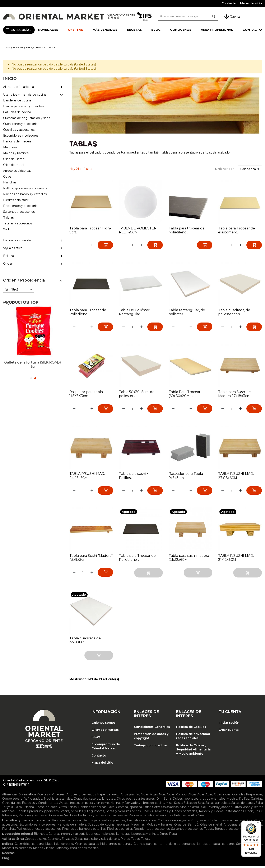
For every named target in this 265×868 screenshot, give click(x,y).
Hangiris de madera (72, 826)
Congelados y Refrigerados (22, 800)
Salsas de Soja (194, 804)
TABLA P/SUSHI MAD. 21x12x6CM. (236, 559)
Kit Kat (244, 800)
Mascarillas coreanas (17, 850)
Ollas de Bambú (186, 826)
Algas (145, 796)
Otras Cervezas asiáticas (161, 809)
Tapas (135, 840)
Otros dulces (11, 804)
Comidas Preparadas (247, 796)
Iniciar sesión (229, 724)
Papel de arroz (108, 796)
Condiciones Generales (152, 728)
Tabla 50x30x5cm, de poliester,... (137, 395)
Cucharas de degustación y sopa (182, 822)
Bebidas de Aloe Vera (189, 817)
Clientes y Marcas (105, 732)
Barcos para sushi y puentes (104, 822)
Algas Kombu (176, 796)
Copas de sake (35, 840)
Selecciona (248, 169)
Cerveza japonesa (129, 809)
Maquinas (138, 826)
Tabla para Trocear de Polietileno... (88, 312)
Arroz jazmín (130, 796)
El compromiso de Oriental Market (106, 748)
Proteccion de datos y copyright (151, 738)
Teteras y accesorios (229, 830)
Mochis (232, 800)
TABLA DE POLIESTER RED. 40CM (138, 230)
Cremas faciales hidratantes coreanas (103, 845)
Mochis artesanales (58, 800)
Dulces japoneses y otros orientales (199, 800)
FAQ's (96, 739)
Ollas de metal (211, 826)
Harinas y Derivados (125, 804)
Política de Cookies (191, 728)
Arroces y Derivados (81, 796)
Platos (125, 840)
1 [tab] (31, 378)
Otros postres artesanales (136, 800)
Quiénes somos (104, 724)
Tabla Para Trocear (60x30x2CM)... (185, 395)
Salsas (178, 804)
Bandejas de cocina (66, 822)
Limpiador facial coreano (215, 845)
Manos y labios (44, 850)
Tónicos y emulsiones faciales (77, 850)
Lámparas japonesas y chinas (137, 835)
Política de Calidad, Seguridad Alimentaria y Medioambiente (193, 751)
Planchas (9, 830)
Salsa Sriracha (24, 809)
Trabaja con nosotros (151, 747)
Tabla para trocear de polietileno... (187, 230)
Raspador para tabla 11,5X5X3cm (86, 395)
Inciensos (108, 835)
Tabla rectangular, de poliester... (187, 312)
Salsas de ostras (243, 804)
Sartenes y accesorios (187, 830)
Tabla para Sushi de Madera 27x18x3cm (234, 395)
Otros (164, 835)
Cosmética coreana (29, 845)
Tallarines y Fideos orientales (176, 813)
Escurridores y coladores (37, 826)
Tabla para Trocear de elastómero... (237, 230)
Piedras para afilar (120, 830)
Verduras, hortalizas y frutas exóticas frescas (96, 817)
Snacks (148, 813)
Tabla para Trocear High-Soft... (90, 230)
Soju (204, 809)
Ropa (173, 835)
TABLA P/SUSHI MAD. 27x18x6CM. (236, 477)
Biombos (40, 835)
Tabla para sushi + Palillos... (134, 477)
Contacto (229, 3)
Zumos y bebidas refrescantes (151, 817)
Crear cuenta (229, 732)
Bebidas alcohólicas (92, 809)
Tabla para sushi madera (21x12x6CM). (189, 559)
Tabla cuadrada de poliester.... (85, 642)
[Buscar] (188, 16)
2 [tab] (35, 378)
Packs (65, 813)
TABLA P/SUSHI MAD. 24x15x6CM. (87, 477)
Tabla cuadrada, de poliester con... (234, 312)
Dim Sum (164, 800)
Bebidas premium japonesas (37, 813)
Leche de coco (47, 809)
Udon (249, 813)
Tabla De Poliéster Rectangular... (134, 312)
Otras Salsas (68, 809)
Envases (68, 840)
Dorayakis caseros (87, 800)
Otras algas (222, 796)
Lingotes (108, 800)
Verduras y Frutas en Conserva (41, 817)
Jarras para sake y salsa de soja (97, 840)
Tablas (209, 830)
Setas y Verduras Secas (123, 813)
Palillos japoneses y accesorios (39, 830)
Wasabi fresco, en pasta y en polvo (84, 804)
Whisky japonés (220, 809)
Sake (111, 809)
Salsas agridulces (218, 804)
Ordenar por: (225, 169)
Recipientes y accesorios (152, 830)
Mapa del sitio (251, 3)
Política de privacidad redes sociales (193, 738)
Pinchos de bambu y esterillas (84, 830)
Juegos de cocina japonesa (108, 826)
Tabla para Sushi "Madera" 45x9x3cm (91, 559)
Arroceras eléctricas (238, 826)
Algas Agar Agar (200, 796)
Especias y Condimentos (40, 804)
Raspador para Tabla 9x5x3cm (186, 477)
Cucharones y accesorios (227, 822)
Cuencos (54, 840)
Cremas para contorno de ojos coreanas (164, 845)
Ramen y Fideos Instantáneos (222, 813)
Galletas (257, 800)
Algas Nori (157, 796)
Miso (169, 804)
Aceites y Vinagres (51, 796)
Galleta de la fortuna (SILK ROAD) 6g (33, 364)
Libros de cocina (152, 804)
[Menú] (258, 824)
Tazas (145, 840)
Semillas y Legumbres (88, 813)
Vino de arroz (190, 809)
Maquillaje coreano (59, 845)
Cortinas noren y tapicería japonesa (74, 835)
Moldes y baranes (159, 826)
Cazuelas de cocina (141, 822)
